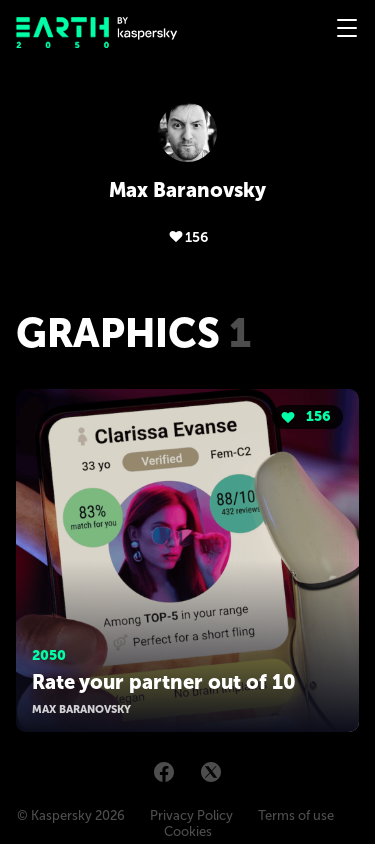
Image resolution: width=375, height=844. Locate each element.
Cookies (188, 831)
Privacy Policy (191, 815)
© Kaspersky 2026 (71, 815)
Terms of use (296, 815)
